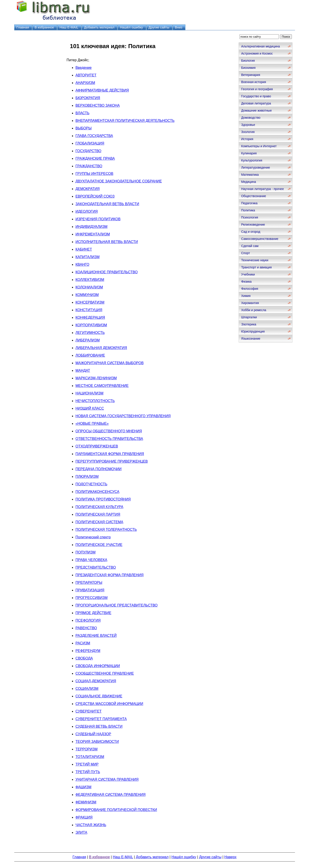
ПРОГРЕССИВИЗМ (92, 598)
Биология (248, 61)
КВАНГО (82, 264)
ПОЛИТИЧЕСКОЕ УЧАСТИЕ (99, 545)
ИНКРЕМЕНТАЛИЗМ (93, 234)
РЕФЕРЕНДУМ (88, 651)
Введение (84, 68)
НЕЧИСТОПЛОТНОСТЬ (95, 401)
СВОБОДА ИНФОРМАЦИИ (98, 666)
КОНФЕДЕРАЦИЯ (90, 318)
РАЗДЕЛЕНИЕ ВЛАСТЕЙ (96, 636)
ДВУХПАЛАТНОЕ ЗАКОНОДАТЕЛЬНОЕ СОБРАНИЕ (119, 181)
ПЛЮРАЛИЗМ (87, 477)
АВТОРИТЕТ (86, 75)
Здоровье (248, 125)
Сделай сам (250, 246)
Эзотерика (249, 324)
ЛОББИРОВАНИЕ (90, 355)
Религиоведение (253, 225)
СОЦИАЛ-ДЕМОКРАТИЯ (96, 681)
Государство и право (256, 96)
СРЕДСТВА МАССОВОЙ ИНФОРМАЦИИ (109, 704)
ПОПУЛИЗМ (86, 552)
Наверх (230, 857)
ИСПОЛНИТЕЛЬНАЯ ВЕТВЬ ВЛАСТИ (107, 242)
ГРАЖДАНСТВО (89, 166)
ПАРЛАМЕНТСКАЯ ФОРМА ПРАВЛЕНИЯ (110, 454)
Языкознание (251, 339)
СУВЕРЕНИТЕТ (89, 711)
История (247, 139)
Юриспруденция (253, 331)
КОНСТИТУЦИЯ (89, 310)
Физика (246, 282)
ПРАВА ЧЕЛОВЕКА (91, 560)
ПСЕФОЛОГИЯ (88, 620)
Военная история (254, 82)
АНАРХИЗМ (85, 83)
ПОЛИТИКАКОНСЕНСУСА (97, 492)
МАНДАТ (83, 371)
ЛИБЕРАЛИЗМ (88, 340)
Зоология (248, 132)
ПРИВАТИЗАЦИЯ (90, 590)
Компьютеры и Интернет (259, 146)
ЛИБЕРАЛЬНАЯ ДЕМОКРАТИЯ (101, 348)
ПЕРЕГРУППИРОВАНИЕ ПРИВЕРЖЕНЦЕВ (112, 461)
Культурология (252, 160)
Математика (250, 175)
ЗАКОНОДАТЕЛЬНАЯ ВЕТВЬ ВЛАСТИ (107, 204)
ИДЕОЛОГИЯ (87, 211)
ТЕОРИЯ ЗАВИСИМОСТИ (97, 742)
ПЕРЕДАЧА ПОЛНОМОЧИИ (99, 469)
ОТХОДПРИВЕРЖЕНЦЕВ (97, 446)
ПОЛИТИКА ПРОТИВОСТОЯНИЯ (103, 499)
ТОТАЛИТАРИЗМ (90, 757)
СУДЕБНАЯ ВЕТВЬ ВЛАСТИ (99, 726)
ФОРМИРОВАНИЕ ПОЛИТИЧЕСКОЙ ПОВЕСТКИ (116, 810)
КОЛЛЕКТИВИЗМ (90, 280)
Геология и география (257, 89)
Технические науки (255, 260)
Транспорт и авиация (256, 267)
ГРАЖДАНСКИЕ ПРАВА (95, 158)
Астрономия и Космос (257, 53)
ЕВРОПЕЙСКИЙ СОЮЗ (95, 196)
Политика (248, 210)
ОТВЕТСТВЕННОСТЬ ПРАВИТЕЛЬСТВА (109, 439)
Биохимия (248, 68)
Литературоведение (255, 167)
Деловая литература (256, 103)
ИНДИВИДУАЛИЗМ (92, 227)
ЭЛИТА (81, 832)
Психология (250, 217)
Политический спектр (93, 537)
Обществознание (254, 196)
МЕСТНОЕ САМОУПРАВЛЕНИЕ (102, 386)
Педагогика (249, 203)
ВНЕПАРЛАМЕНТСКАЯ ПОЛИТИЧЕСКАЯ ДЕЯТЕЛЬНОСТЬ (125, 121)
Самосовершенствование (260, 239)
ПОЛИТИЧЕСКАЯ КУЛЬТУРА (99, 507)
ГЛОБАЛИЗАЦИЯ (90, 143)
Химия (246, 296)
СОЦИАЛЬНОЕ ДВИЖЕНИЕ (99, 696)
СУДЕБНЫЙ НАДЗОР (93, 734)
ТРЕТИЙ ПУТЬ (88, 772)
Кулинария (249, 153)
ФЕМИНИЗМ (86, 802)
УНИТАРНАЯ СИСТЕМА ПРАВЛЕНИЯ (107, 779)
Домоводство (251, 118)
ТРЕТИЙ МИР (87, 764)
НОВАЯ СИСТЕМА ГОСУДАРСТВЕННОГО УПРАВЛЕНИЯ (123, 416)
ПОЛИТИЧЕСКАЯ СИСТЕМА (99, 522)
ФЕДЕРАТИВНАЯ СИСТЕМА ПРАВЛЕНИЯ (111, 795)
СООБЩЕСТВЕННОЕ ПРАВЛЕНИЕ (105, 673)
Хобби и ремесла (254, 310)
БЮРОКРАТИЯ (88, 98)
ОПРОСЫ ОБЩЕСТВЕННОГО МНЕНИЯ (109, 431)
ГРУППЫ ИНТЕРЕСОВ (94, 174)
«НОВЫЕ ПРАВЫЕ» (92, 424)
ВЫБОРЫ (84, 128)
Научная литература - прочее (262, 189)
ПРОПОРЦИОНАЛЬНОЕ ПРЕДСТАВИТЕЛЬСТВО (117, 605)
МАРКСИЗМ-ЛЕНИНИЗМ (96, 378)
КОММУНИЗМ (87, 295)
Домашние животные (256, 110)
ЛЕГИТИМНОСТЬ (90, 333)
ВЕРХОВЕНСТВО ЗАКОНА (98, 105)
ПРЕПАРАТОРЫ (89, 583)
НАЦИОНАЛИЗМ (90, 393)
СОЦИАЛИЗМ (87, 689)
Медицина (249, 182)
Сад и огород (251, 232)
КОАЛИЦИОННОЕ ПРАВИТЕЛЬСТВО (107, 272)
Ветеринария (251, 75)
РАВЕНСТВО (86, 628)
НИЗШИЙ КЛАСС (90, 408)
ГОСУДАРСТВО (88, 151)
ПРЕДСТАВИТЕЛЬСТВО (96, 567)
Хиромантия (250, 303)
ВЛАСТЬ (83, 113)
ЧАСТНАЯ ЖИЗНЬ (91, 825)
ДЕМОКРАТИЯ (88, 189)
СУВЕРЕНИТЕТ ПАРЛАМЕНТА (101, 719)
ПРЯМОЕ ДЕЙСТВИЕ (93, 613)
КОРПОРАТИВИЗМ (91, 325)
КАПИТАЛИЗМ (88, 257)
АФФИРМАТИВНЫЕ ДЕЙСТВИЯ (102, 90)
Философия (250, 289)
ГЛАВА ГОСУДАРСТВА (94, 136)
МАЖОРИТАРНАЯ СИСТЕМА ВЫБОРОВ (110, 363)
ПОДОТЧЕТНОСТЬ (91, 484)
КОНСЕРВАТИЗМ (90, 302)
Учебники (248, 274)
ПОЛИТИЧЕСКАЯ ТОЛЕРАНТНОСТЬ (106, 530)
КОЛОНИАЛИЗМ (89, 287)
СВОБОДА (84, 658)
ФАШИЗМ (84, 787)
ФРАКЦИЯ (84, 817)
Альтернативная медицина (260, 46)
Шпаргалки (249, 317)
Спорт (245, 253)
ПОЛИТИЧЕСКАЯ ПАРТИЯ (98, 514)
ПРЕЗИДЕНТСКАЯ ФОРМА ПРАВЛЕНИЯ (110, 575)
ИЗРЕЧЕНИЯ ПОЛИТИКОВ (98, 219)
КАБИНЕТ (84, 249)
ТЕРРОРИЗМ (87, 749)
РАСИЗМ (83, 643)
